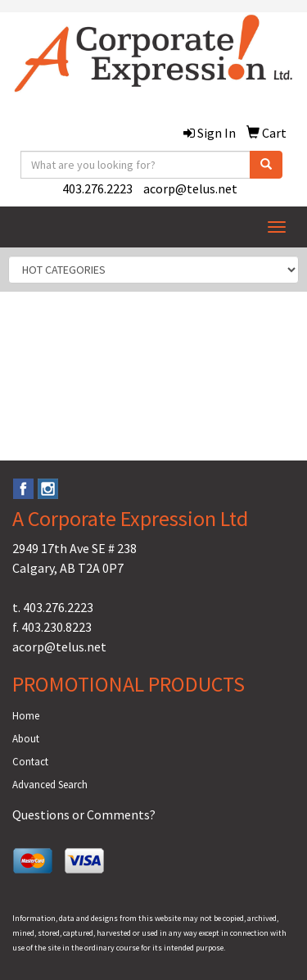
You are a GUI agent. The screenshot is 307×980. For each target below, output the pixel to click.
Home (26, 716)
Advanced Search (50, 785)
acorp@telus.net (190, 188)
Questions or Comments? (84, 814)
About (26, 739)
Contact (30, 762)
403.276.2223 (97, 188)
